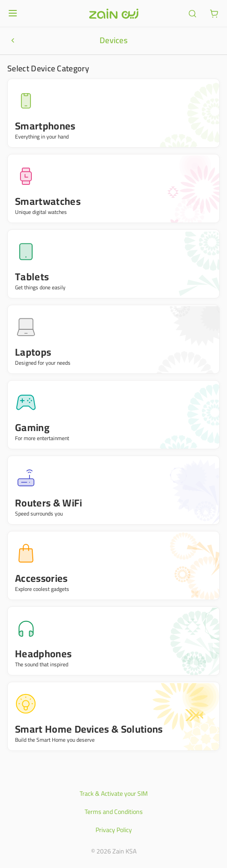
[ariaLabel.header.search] (192, 14)
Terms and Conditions (114, 812)
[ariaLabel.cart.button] (214, 14)
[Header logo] (114, 14)
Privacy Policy (114, 830)
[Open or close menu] (13, 13)
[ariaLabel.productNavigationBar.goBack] (13, 40)
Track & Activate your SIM (114, 794)
